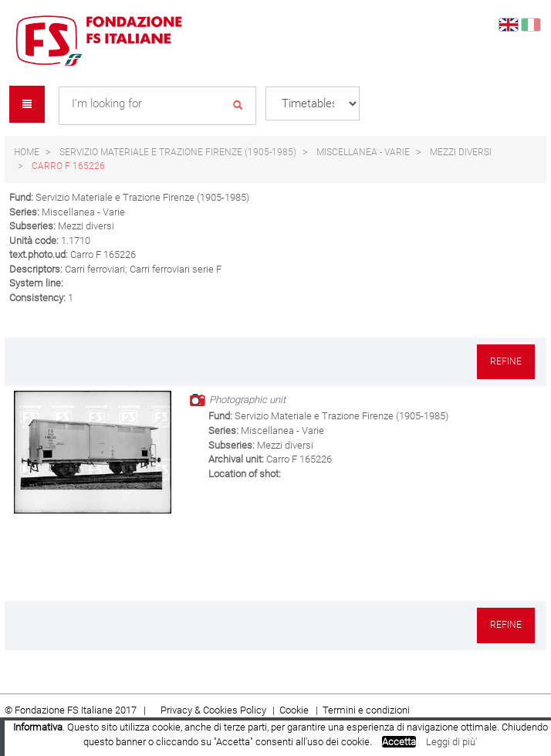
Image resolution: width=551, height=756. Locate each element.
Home (27, 152)
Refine (506, 361)
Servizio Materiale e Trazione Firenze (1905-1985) (178, 152)
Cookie (295, 710)
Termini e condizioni (366, 710)
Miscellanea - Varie (363, 152)
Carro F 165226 (68, 166)
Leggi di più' (451, 742)
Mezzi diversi (461, 152)
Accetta (399, 742)
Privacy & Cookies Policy (213, 710)
